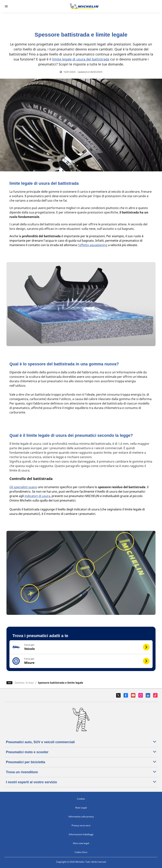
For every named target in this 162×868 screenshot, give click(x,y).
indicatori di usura (37, 496)
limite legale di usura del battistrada (81, 59)
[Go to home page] (84, 6)
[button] (81, 647)
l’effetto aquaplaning (92, 245)
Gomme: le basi (24, 683)
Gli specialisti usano (23, 487)
